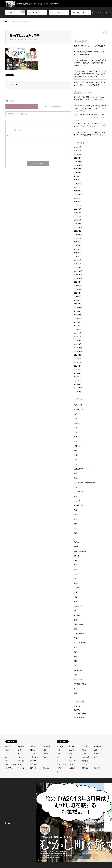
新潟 (76, 565)
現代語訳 (77, 615)
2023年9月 (78, 198)
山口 (76, 666)
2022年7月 (78, 246)
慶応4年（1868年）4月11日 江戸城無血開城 (90, 46)
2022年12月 (78, 227)
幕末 (19, 753)
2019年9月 (78, 319)
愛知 (76, 611)
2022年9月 (78, 238)
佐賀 (76, 473)
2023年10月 (78, 194)
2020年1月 (78, 304)
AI (6, 772)
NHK (76, 451)
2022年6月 (78, 249)
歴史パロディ (79, 409)
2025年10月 (78, 169)
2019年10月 (78, 315)
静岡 (76, 570)
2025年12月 (78, 162)
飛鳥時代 (46, 768)
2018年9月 (78, 359)
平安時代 (34, 764)
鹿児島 (76, 547)
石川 (76, 592)
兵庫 (76, 455)
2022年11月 (78, 231)
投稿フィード (79, 710)
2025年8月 (78, 173)
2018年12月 (78, 348)
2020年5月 (78, 293)
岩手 (76, 460)
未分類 (76, 588)
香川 (76, 638)
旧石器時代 (22, 746)
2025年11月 (78, 165)
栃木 (76, 620)
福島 (76, 533)
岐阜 (76, 647)
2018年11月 (78, 351)
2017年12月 (78, 388)
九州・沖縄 (78, 405)
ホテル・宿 (78, 670)
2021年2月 (78, 264)
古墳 (19, 757)
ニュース (77, 501)
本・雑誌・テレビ (80, 684)
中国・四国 (78, 679)
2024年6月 (78, 184)
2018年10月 (78, 355)
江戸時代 (46, 753)
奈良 (76, 432)
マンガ (33, 753)
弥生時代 (33, 746)
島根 (76, 437)
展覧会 (33, 750)
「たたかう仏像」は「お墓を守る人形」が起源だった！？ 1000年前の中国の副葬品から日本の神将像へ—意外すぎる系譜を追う (90, 74)
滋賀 (76, 583)
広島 (76, 693)
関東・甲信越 (79, 624)
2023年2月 (78, 220)
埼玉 (76, 519)
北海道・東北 (79, 606)
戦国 (44, 750)
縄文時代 (9, 746)
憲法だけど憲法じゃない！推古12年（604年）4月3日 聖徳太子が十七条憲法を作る (90, 84)
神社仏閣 (21, 761)
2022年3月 (78, 260)
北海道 (76, 423)
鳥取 (76, 510)
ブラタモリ (78, 446)
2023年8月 (78, 202)
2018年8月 (78, 362)
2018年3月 (78, 377)
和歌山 (76, 542)
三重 (76, 629)
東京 (76, 689)
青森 (76, 441)
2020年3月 (78, 300)
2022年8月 (78, 242)
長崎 (76, 419)
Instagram (6, 823)
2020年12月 (78, 271)
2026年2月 (78, 154)
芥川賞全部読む (79, 634)
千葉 (76, 487)
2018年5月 (78, 370)
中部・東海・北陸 (80, 643)
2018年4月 (78, 373)
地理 (7, 750)
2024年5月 (78, 187)
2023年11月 (78, 191)
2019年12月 (78, 308)
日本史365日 (78, 505)
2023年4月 (78, 213)
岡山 (76, 675)
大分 (76, 528)
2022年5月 (78, 253)
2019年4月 (78, 333)
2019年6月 (78, 326)
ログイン (77, 706)
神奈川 (76, 556)
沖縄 (76, 560)
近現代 (20, 750)
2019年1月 (78, 344)
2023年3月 (78, 216)
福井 (76, 652)
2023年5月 (78, 209)
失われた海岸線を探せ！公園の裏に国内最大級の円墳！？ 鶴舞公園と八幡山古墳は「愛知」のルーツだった (90, 63)
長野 (76, 538)
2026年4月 (78, 147)
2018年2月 (78, 381)
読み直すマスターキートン (83, 469)
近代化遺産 (46, 746)
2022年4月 (78, 257)
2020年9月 (78, 282)
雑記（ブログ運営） (81, 551)
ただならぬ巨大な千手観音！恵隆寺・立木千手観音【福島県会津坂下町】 (90, 53)
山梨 (76, 579)
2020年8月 (78, 286)
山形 (76, 515)
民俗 (20, 764)
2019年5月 (78, 330)
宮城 (76, 496)
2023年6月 (78, 205)
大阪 (76, 524)
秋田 (76, 478)
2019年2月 (78, 340)
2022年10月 (78, 235)
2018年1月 (78, 384)
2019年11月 (78, 311)
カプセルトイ (79, 492)
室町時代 (9, 768)
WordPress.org (79, 717)
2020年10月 (78, 278)
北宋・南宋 (34, 757)
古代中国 (33, 761)
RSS (9, 823)
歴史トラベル (95, 822)
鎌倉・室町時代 (11, 764)
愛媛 (76, 602)
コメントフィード (80, 714)
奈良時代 (21, 768)
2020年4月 (78, 297)
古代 (44, 757)
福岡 (76, 656)
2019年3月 (78, 337)
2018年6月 (78, 366)
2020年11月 (78, 275)
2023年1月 (78, 224)
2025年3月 (78, 176)
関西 (76, 661)
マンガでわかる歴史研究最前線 (85, 483)
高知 (76, 414)
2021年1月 (78, 267)
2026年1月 (78, 158)
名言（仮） (78, 464)
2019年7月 (78, 322)
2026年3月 (78, 151)
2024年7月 (78, 180)
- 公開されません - (15, 130)
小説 (7, 753)
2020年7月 (78, 289)
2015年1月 (78, 391)
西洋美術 (33, 768)
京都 (76, 428)
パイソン (77, 597)
